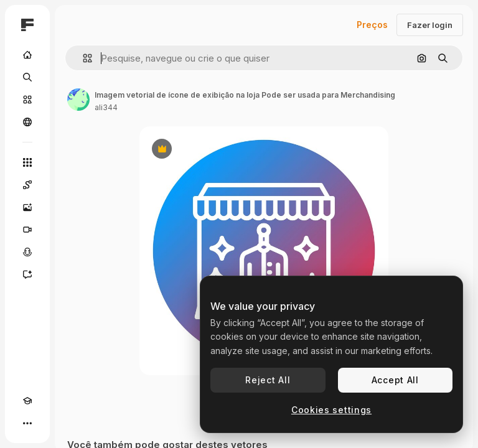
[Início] (27, 55)
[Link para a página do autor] (78, 100)
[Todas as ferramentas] (27, 162)
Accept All (395, 380)
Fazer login (430, 25)
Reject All (268, 380)
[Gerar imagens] (27, 207)
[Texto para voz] (27, 252)
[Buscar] (27, 77)
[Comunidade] (27, 122)
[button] (82, 58)
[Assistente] (27, 274)
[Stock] (27, 100)
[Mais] (27, 423)
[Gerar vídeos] (27, 230)
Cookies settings (331, 410)
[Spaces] (27, 185)
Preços (372, 25)
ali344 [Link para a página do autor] (106, 107)
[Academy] (27, 401)
